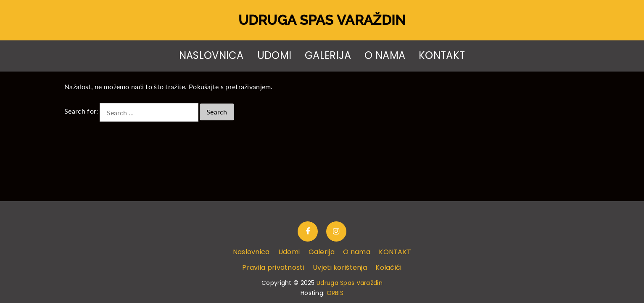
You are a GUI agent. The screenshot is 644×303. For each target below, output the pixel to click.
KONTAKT (442, 56)
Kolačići (388, 267)
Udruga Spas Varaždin (322, 20)
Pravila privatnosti (273, 267)
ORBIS (335, 293)
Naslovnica (211, 56)
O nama (385, 56)
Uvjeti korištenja (340, 267)
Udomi (274, 56)
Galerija (328, 56)
